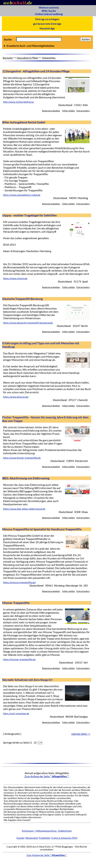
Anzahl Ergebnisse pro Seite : (47, 46)
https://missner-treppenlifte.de (19, 659)
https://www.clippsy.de (15, 278)
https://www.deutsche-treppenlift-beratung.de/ (28, 323)
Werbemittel (32, 838)
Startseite (8, 58)
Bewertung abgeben (51, 111)
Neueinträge (47, 28)
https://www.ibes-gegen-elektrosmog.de (24, 509)
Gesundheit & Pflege (27, 58)
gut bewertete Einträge (47, 24)
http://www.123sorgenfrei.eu (19, 102)
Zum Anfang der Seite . (47, 776)
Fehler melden (68, 111)
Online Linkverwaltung (49, 14)
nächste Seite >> (81, 734)
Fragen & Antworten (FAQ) (64, 838)
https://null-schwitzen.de (16, 714)
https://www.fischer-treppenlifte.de (22, 458)
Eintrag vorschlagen (47, 19)
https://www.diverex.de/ (16, 397)
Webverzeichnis (49, 7)
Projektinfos (45, 838)
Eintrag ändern (83, 111)
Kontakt (21, 838)
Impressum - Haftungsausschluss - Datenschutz (47, 831)
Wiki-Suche (49, 11)
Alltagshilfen (49, 58)
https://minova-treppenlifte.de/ (19, 582)
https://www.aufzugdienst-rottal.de (22, 195)
